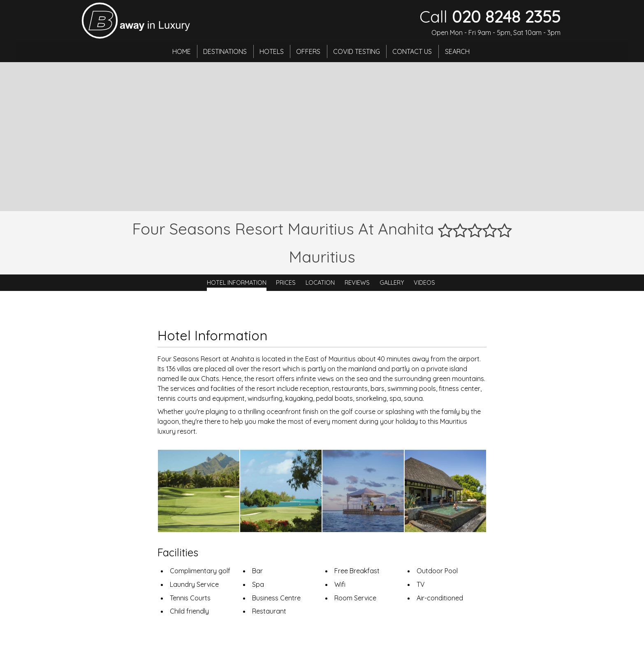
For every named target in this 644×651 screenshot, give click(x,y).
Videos (424, 283)
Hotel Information (237, 283)
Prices (286, 283)
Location (320, 283)
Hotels (271, 51)
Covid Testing (357, 51)
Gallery (392, 283)
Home (180, 51)
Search (459, 51)
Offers (309, 51)
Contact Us (414, 51)
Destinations (224, 51)
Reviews (357, 283)
